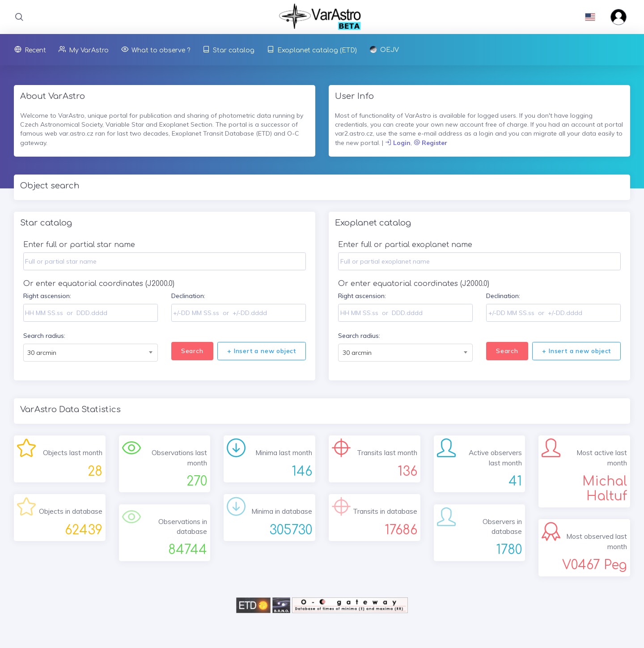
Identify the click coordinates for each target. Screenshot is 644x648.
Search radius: (44, 336)
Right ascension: (47, 296)
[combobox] (91, 353)
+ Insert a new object (262, 351)
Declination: (188, 296)
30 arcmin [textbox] (42, 353)
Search (192, 351)
